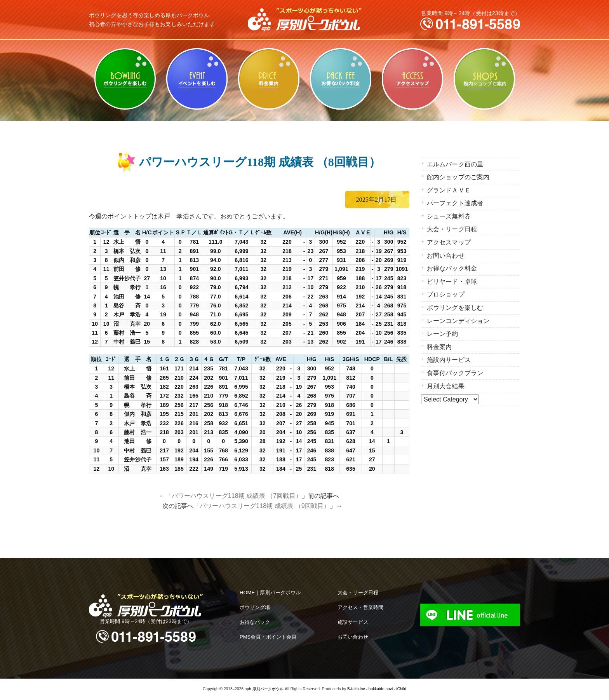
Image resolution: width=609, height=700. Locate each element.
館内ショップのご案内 (484, 79)
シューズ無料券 (449, 216)
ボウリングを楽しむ (125, 79)
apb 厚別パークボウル (264, 689)
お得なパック (255, 622)
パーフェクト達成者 (455, 203)
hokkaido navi (381, 689)
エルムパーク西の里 (455, 164)
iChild (401, 689)
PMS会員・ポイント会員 (268, 637)
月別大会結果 (446, 383)
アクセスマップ (412, 79)
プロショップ (446, 292)
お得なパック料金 (340, 79)
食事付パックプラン (455, 369)
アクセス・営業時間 (360, 607)
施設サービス (353, 622)
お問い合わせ (446, 254)
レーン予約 (443, 331)
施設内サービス (449, 357)
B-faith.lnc (356, 689)
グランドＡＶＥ (449, 190)
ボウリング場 (255, 607)
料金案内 (269, 79)
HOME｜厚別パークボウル (270, 593)
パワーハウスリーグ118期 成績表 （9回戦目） (265, 506)
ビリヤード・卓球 (197, 79)
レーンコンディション (458, 318)
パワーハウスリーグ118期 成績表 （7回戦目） (237, 496)
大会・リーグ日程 (452, 228)
